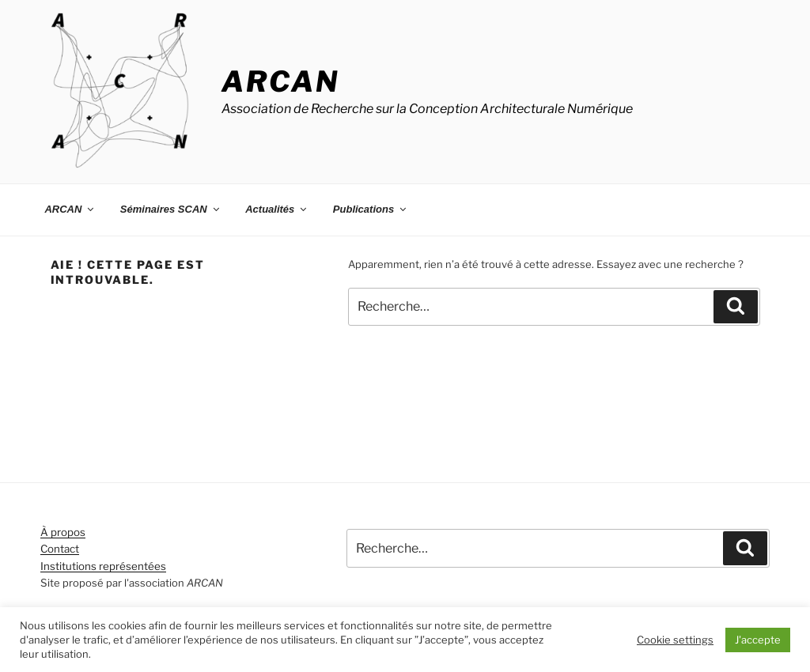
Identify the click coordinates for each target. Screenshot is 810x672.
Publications (371, 209)
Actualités (277, 209)
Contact (60, 549)
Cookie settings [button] (675, 640)
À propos (63, 532)
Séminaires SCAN (171, 209)
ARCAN (280, 81)
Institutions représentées (103, 566)
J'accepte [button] (758, 640)
